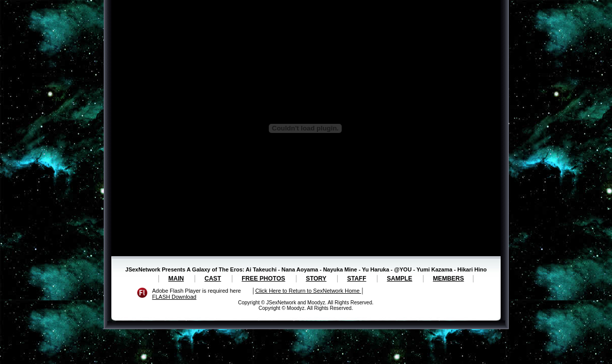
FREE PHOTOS (264, 279)
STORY (316, 279)
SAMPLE (399, 279)
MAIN (176, 279)
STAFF (357, 279)
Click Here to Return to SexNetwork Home (308, 291)
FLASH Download (174, 297)
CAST (213, 279)
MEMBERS (448, 279)
